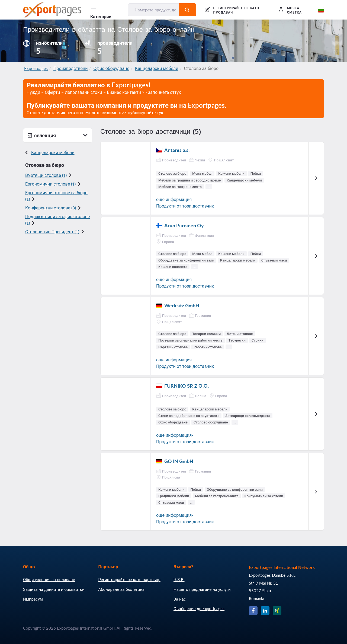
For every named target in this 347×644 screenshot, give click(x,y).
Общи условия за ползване (49, 579)
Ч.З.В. (179, 579)
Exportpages (36, 68)
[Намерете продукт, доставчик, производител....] (154, 10)
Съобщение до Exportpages (199, 608)
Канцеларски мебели (157, 68)
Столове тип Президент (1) (52, 232)
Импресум (33, 599)
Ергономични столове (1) (50, 184)
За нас (180, 599)
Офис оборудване (111, 68)
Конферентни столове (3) (51, 208)
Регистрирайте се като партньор (129, 579)
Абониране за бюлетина (121, 589)
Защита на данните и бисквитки (54, 589)
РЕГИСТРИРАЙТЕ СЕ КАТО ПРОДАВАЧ (236, 10)
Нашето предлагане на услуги (202, 589)
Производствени (70, 68)
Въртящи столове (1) (46, 175)
